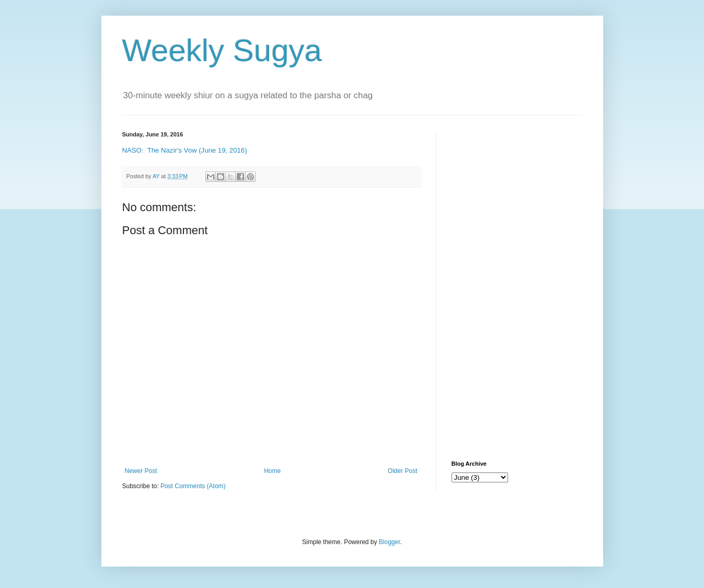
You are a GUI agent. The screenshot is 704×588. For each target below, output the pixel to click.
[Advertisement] (517, 288)
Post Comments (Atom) (193, 486)
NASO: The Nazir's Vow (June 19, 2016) (185, 150)
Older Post (403, 471)
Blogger (390, 542)
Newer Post (141, 471)
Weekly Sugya (222, 50)
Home (272, 471)
